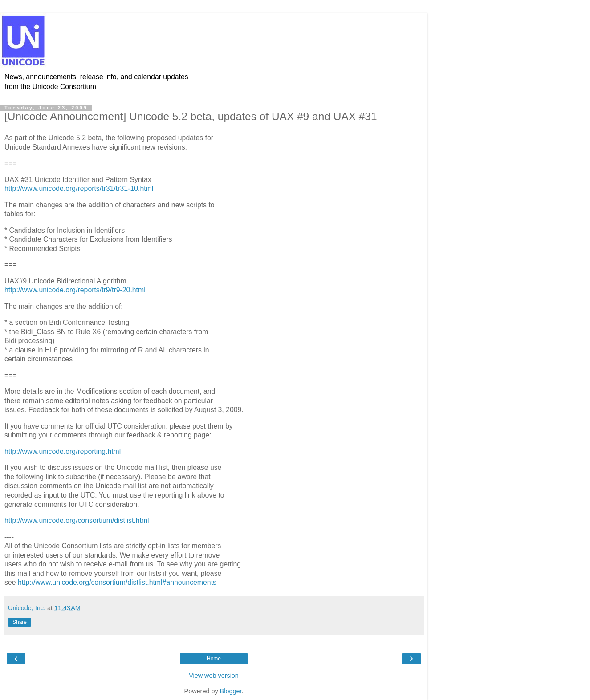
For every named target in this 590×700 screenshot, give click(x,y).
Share (20, 622)
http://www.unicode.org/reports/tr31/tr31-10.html (79, 188)
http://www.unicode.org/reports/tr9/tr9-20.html (75, 290)
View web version (214, 676)
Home (214, 659)
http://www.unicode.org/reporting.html (63, 451)
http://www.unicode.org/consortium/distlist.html (77, 520)
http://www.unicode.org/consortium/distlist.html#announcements (117, 582)
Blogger (231, 691)
